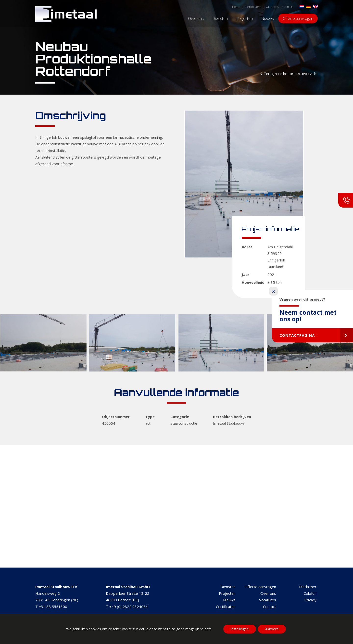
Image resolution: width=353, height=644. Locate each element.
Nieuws (229, 600)
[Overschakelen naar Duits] (309, 6)
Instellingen (240, 629)
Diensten (228, 587)
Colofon (310, 593)
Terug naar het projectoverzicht (291, 74)
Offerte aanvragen (260, 587)
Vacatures (268, 600)
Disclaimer (308, 587)
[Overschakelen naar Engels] (315, 6)
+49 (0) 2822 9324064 (129, 607)
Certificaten (226, 607)
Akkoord (272, 629)
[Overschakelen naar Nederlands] (302, 6)
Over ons (268, 593)
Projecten (227, 593)
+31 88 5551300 (53, 607)
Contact (270, 607)
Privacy (310, 600)
